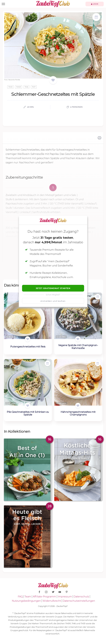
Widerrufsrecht (52, 601)
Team (28, 597)
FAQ (20, 597)
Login (95, 4)
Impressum (65, 597)
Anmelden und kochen (53, 301)
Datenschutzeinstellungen (79, 601)
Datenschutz (81, 597)
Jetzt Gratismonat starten (53, 288)
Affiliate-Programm (44, 597)
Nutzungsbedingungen (26, 601)
